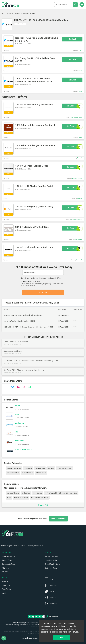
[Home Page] (4, 14)
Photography (28, 468)
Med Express (19, 423)
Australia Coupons (7, 546)
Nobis (9, 498)
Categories (9, 14)
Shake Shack (26, 493)
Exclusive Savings (8, 556)
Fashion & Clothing (21, 14)
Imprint (4, 593)
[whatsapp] (30, 387)
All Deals (5, 572)
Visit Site (20, 24)
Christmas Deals (51, 568)
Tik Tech (32, 14)
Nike (16, 432)
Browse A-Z (43, 505)
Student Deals (7, 560)
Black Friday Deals (51, 556)
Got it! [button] (61, 638)
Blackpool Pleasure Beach (40, 498)
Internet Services (27, 473)
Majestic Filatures (13, 493)
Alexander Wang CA (77, 178)
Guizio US (80, 199)
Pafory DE (80, 158)
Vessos (17, 406)
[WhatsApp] (5, 638)
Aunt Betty (74, 493)
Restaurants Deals (8, 564)
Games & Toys (40, 468)
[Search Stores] (75, 5)
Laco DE (80, 138)
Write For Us (6, 589)
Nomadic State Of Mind (23, 449)
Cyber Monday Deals (52, 564)
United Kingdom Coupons (35, 546)
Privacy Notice (33, 638)
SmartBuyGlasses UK (77, 219)
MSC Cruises (37, 493)
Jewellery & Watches (14, 468)
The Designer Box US (77, 117)
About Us (5, 581)
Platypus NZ (63, 493)
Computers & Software (65, 468)
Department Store (13, 473)
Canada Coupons (20, 546)
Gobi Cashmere (78, 239)
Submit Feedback (58, 518)
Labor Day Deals (51, 560)
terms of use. (73, 632)
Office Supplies (41, 473)
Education (51, 468)
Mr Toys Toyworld (51, 493)
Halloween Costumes (21, 498)
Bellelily (17, 414)
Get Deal (72, 39)
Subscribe (43, 292)
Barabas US (79, 260)
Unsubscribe (25, 281)
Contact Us (6, 585)
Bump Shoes (19, 441)
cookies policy (58, 632)
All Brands (5, 568)
